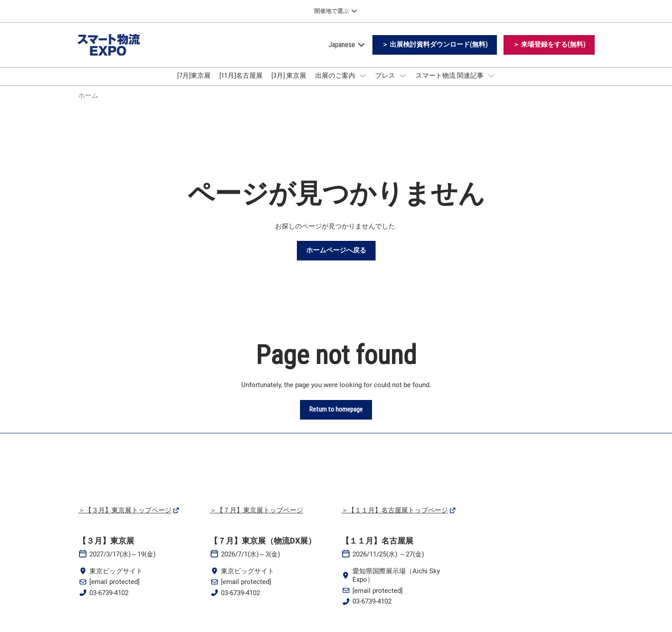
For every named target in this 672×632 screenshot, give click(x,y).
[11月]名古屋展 (241, 84)
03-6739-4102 (109, 601)
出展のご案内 (336, 84)
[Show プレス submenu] (403, 84)
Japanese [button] (347, 53)
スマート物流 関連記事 (450, 84)
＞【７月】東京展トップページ (256, 518)
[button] (435, 53)
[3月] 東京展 (289, 84)
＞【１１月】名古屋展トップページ (395, 518)
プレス (386, 84)
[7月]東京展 (194, 84)
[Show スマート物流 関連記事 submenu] (491, 84)
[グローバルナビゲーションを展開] (336, 11)
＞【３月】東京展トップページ (125, 518)
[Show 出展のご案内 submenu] (363, 84)
